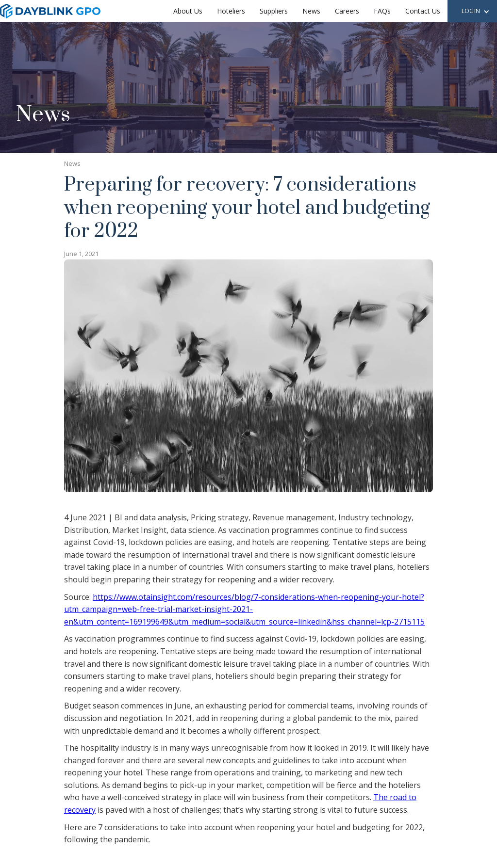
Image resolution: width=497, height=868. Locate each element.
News (311, 11)
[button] (476, 12)
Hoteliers (231, 11)
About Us (188, 11)
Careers (347, 11)
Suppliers (274, 11)
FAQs (382, 11)
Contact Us (423, 11)
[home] (50, 11)
